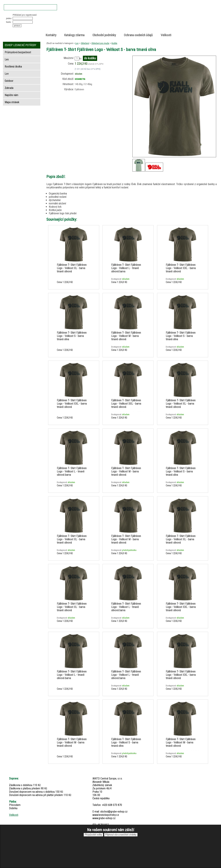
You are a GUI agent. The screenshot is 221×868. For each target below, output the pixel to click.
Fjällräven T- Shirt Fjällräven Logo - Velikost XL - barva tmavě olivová (72, 268)
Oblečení (85, 43)
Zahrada (9, 88)
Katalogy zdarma (74, 35)
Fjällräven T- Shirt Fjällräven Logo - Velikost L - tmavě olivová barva (126, 268)
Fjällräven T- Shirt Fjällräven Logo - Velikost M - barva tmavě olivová (126, 336)
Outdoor (9, 81)
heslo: (9, 22)
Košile (114, 43)
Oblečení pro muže (100, 43)
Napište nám (11, 95)
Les (7, 59)
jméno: (9, 18)
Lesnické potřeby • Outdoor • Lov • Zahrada (112, 23)
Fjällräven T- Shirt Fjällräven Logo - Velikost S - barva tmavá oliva (72, 336)
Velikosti (166, 35)
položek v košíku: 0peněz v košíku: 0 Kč (180, 20)
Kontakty (51, 35)
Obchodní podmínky (104, 35)
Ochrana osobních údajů (138, 35)
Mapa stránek (12, 102)
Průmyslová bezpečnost (18, 52)
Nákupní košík (176, 16)
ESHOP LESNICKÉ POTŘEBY (21, 45)
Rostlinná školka (13, 67)
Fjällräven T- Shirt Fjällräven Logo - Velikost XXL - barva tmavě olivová (181, 268)
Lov (77, 43)
